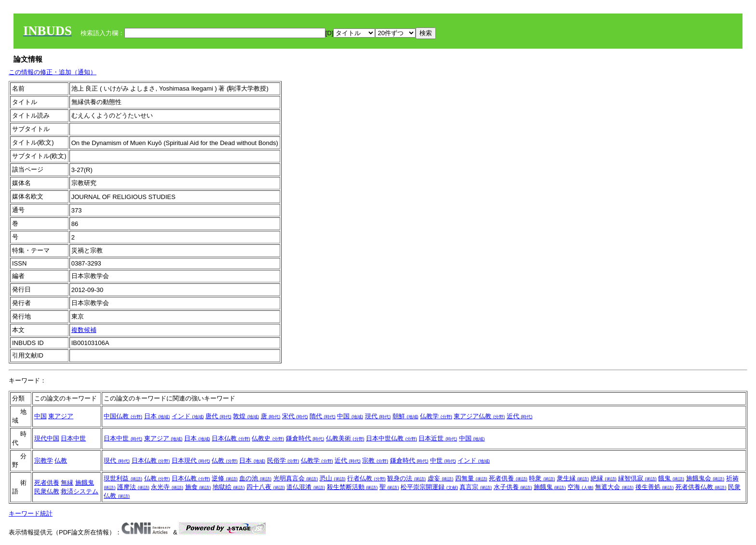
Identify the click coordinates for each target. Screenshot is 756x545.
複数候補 (84, 330)
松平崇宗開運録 (429, 487)
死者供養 (47, 483)
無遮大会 (614, 487)
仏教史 (268, 438)
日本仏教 (231, 438)
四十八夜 (266, 487)
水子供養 (513, 487)
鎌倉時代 (305, 438)
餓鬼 (671, 478)
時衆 (542, 478)
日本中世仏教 (391, 438)
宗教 (375, 460)
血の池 (255, 478)
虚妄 (441, 478)
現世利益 (123, 478)
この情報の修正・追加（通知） (53, 72)
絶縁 (604, 478)
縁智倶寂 (637, 478)
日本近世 (438, 438)
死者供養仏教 (701, 487)
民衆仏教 (47, 491)
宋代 (295, 416)
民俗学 (283, 460)
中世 (443, 460)
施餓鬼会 (705, 478)
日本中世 (73, 438)
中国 (40, 416)
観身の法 (406, 478)
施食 (198, 487)
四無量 (471, 478)
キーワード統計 (31, 513)
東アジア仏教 (479, 416)
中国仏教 (123, 416)
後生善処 (655, 487)
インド (188, 416)
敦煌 (246, 416)
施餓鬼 (85, 483)
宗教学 (44, 460)
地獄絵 (229, 487)
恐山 (333, 478)
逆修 (225, 478)
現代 (378, 416)
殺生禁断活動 (352, 487)
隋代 (323, 416)
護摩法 (133, 487)
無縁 (67, 483)
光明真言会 (296, 478)
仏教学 (436, 416)
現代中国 (47, 438)
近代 (520, 416)
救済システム (80, 491)
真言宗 (476, 487)
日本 (157, 416)
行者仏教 (366, 478)
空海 (580, 487)
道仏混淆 (306, 487)
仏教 (61, 460)
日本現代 (191, 460)
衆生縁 (573, 478)
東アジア (61, 416)
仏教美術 (345, 438)
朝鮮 (405, 416)
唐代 (218, 416)
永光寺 (167, 487)
